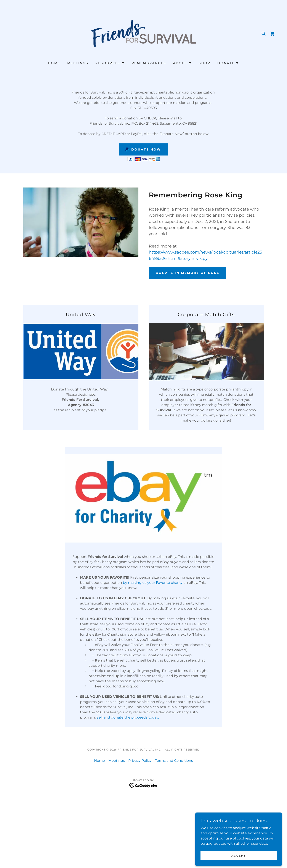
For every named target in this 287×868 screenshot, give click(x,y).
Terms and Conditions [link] (174, 761)
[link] (143, 33)
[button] (110, 63)
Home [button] (99, 761)
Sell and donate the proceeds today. (128, 717)
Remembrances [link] (149, 63)
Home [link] (54, 63)
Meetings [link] (78, 63)
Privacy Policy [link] (140, 761)
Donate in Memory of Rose (188, 273)
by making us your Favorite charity (153, 583)
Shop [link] (205, 63)
